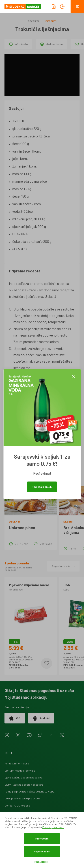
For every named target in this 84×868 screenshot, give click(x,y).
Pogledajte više (63, 566)
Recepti (33, 21)
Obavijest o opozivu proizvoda (22, 798)
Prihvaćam (42, 838)
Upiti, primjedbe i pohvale (20, 770)
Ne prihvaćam (42, 851)
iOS (15, 718)
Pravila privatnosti (53, 827)
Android (41, 718)
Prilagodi (41, 862)
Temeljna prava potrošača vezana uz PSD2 (29, 791)
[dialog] (42, 840)
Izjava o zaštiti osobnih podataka (23, 777)
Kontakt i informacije (17, 763)
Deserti (51, 21)
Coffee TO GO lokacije (17, 805)
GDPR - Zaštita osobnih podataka (24, 784)
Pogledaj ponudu (42, 487)
